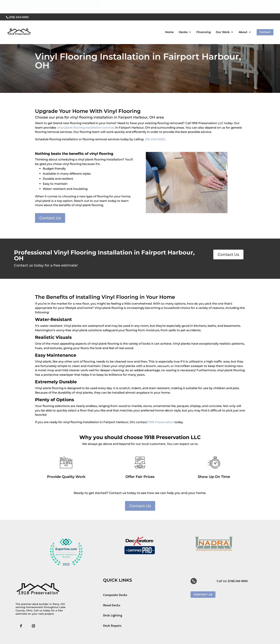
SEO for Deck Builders (32, 641)
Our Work (223, 19)
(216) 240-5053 (238, 581)
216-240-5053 (155, 139)
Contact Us (50, 218)
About (243, 19)
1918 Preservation (161, 422)
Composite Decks (115, 595)
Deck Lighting (113, 615)
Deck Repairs (112, 626)
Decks (183, 19)
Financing (204, 19)
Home (169, 19)
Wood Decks (112, 605)
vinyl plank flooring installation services (86, 128)
